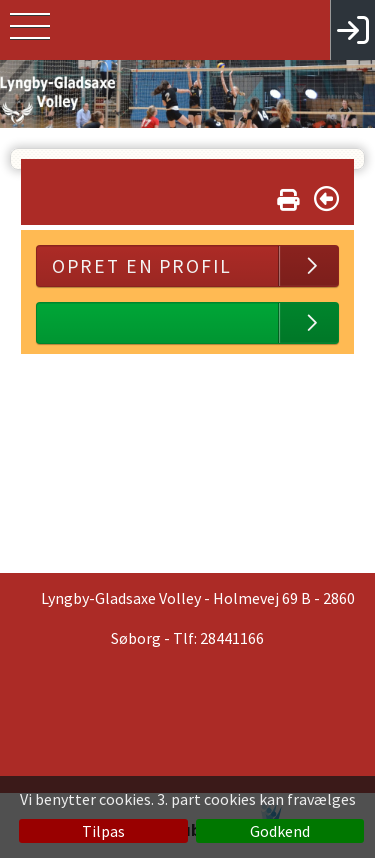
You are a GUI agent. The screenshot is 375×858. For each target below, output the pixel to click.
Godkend (280, 831)
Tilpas (103, 831)
